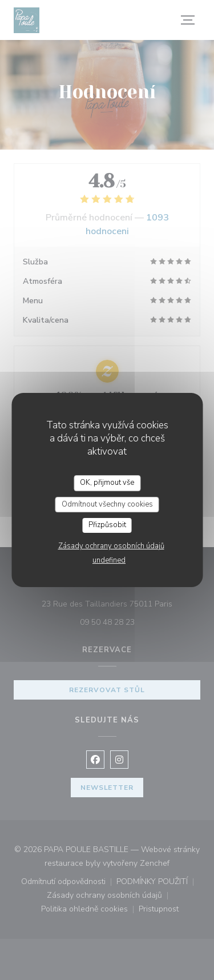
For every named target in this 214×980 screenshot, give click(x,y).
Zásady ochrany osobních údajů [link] (111, 546)
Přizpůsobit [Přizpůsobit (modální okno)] (107, 525)
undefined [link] (109, 560)
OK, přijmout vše (107, 483)
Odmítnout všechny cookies (107, 504)
